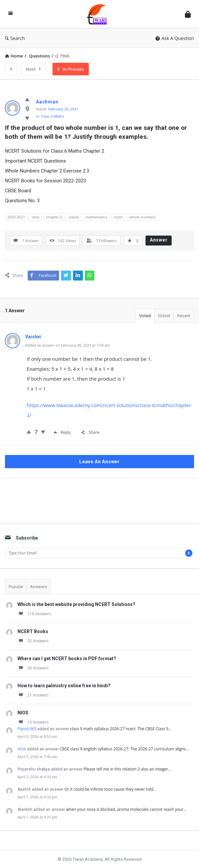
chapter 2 (54, 217)
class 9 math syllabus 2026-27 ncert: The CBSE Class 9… (121, 729)
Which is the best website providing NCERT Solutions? (76, 604)
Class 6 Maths (53, 116)
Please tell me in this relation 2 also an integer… (127, 769)
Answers (38, 587)
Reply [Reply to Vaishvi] (62, 432)
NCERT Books (33, 631)
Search (15, 38)
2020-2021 (16, 217)
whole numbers (143, 217)
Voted (145, 316)
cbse (35, 217)
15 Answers (33, 722)
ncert (118, 217)
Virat (22, 749)
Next (33, 69)
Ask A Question (175, 38)
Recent (184, 316)
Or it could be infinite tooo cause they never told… (110, 789)
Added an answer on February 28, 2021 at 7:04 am (67, 345)
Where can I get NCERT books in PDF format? (67, 659)
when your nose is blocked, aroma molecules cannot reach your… (126, 809)
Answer (159, 240)
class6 (74, 217)
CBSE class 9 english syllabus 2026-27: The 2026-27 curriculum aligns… (124, 749)
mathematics (97, 217)
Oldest (164, 316)
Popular (16, 587)
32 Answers (33, 641)
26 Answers (33, 668)
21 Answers (33, 695)
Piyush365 (27, 729)
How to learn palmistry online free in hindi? (64, 686)
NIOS (23, 713)
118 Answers (34, 614)
